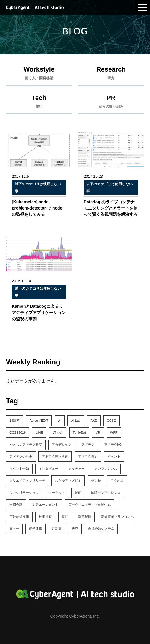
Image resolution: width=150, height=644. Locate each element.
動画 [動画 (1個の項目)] (78, 493)
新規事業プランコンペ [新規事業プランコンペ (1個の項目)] (117, 517)
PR (111, 103)
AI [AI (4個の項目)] (60, 421)
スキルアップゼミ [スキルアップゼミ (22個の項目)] (68, 480)
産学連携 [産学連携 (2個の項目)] (36, 529)
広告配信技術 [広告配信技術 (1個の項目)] (19, 517)
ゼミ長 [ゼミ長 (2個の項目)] (96, 480)
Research (111, 74)
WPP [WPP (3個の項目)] (114, 432)
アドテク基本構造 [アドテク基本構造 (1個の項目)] (55, 456)
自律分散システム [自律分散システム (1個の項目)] (101, 529)
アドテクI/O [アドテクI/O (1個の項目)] (113, 445)
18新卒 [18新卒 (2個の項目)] (14, 421)
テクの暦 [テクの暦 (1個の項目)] (117, 480)
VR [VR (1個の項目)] (98, 432)
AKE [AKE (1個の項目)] (94, 421)
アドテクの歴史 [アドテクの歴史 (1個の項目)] (21, 456)
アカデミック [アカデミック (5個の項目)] (62, 445)
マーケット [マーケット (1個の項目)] (57, 493)
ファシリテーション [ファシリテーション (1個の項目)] (24, 493)
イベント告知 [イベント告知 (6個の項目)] (19, 469)
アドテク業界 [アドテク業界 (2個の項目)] (88, 456)
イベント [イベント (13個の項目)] (114, 456)
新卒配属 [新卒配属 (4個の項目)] (85, 517)
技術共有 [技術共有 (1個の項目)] (45, 517)
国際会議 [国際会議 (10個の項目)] (16, 505)
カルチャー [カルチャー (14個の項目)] (76, 469)
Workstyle (39, 74)
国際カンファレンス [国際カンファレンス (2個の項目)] (106, 493)
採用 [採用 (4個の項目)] (65, 517)
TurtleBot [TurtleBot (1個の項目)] (79, 432)
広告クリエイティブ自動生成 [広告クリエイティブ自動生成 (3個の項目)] (89, 505)
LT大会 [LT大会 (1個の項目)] (58, 432)
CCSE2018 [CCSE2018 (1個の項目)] (18, 432)
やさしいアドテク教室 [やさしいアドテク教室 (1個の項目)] (26, 445)
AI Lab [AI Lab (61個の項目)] (76, 421)
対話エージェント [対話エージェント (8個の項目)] (45, 505)
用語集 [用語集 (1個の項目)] (57, 529)
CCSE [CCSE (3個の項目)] (111, 421)
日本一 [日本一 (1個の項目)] (14, 529)
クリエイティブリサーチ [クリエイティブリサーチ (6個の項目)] (27, 480)
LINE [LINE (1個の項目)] (39, 432)
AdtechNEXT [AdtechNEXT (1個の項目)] (39, 421)
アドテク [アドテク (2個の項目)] (88, 445)
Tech (39, 103)
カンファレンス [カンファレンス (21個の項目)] (106, 469)
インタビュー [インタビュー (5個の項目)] (49, 469)
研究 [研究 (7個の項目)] (75, 529)
